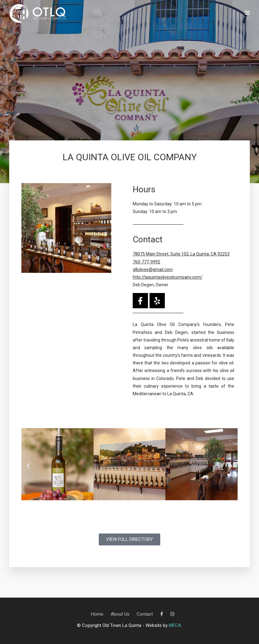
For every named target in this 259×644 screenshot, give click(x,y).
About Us (120, 614)
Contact (145, 614)
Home (97, 614)
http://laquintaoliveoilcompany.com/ (168, 277)
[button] (28, 466)
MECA (175, 625)
